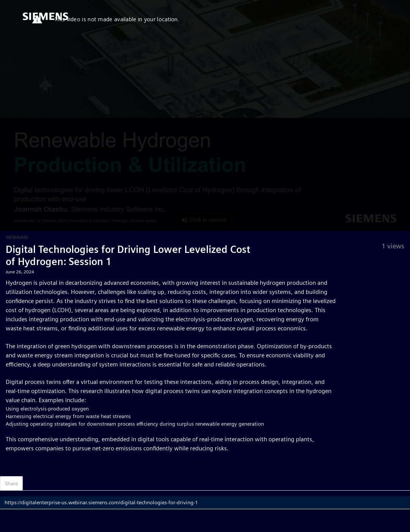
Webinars (17, 237)
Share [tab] (11, 483)
